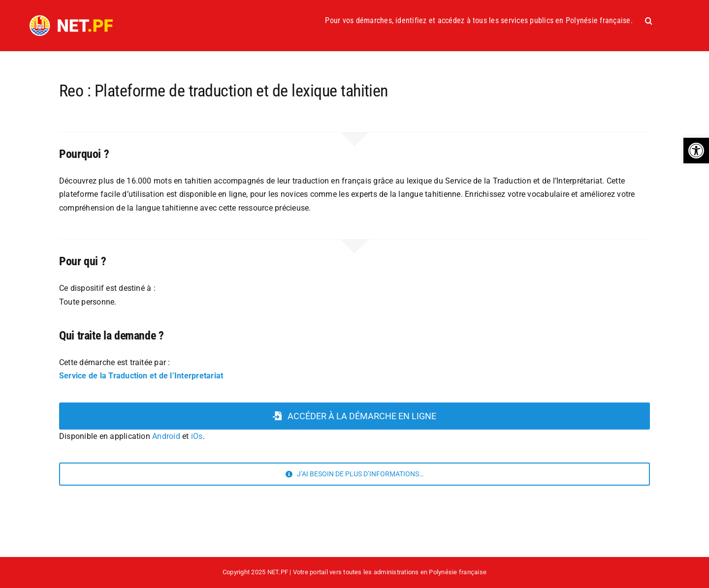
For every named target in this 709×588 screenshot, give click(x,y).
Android (166, 436)
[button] (696, 151)
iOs (197, 436)
